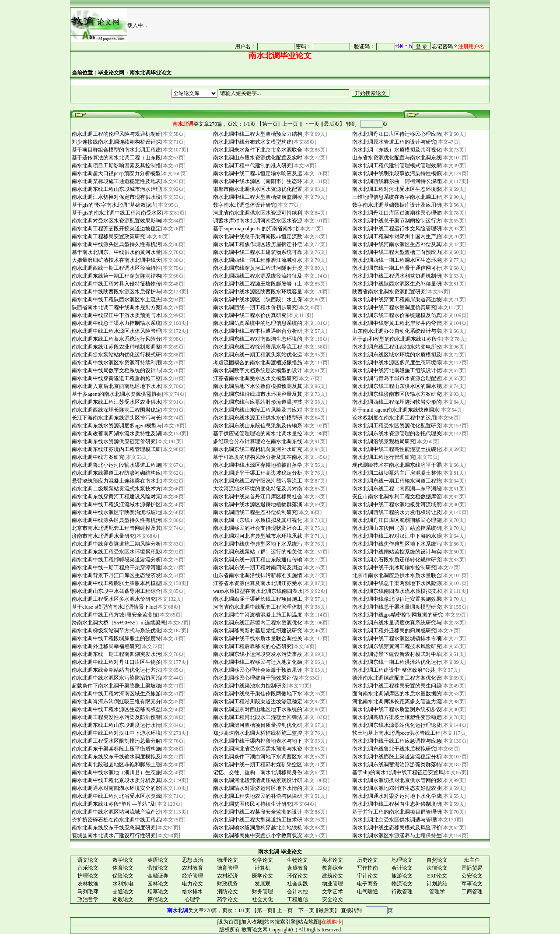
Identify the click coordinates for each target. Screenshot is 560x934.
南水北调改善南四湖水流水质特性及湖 (116, 434)
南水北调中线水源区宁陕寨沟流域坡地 (116, 512)
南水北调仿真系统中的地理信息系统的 (257, 323)
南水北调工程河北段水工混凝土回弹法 (257, 717)
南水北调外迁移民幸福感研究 (105, 646)
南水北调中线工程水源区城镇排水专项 (396, 638)
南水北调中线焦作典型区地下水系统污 (257, 544)
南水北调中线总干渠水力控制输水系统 (116, 323)
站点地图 (308, 922)
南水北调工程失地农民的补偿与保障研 (257, 796)
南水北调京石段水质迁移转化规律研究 (396, 560)
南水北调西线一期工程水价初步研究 (254, 307)
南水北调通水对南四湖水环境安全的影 (116, 788)
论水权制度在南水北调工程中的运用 (394, 418)
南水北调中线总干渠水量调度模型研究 (396, 607)
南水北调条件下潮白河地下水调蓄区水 (257, 757)
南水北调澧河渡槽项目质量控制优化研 (257, 725)
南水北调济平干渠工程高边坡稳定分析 (257, 473)
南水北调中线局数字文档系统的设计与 (116, 370)
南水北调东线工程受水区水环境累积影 (116, 552)
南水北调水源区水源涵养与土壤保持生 (396, 835)
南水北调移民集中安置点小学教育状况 (257, 835)
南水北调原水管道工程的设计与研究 (394, 142)
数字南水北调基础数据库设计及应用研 (396, 205)
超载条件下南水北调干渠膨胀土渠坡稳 (116, 686)
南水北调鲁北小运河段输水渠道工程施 (116, 465)
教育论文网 (255, 930)
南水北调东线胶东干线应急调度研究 (113, 828)
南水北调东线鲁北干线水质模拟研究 (394, 749)
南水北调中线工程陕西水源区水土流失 (116, 300)
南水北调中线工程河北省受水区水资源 (116, 796)
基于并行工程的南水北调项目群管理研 (396, 812)
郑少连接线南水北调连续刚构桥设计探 (116, 142)
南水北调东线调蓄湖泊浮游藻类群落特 (396, 765)
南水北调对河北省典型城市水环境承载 (257, 536)
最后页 (332, 124)
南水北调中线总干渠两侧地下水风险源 (396, 583)
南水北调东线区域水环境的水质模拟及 (396, 355)
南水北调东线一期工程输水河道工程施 (396, 481)
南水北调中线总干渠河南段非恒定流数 (257, 236)
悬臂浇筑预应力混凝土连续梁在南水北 (116, 481)
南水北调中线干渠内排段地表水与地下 (257, 741)
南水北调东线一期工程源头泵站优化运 (257, 355)
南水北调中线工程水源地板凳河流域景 (396, 504)
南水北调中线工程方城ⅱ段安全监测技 (114, 615)
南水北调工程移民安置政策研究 (108, 236)
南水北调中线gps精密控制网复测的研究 (397, 615)
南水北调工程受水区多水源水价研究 (113, 599)
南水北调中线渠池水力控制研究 (249, 686)
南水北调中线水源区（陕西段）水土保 (257, 300)
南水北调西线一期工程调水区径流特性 (116, 268)
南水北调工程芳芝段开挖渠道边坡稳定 (116, 229)
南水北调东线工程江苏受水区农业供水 (116, 402)
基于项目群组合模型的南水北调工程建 (116, 150)
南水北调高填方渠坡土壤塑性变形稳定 (396, 717)
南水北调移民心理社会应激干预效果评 (257, 670)
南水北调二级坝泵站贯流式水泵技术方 (116, 489)
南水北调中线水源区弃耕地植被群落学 (257, 465)
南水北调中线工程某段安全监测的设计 (257, 812)
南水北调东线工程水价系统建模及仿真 (396, 315)
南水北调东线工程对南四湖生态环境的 (257, 339)
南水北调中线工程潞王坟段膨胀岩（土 (257, 284)
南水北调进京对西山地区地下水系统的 (257, 709)
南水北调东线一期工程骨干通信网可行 (396, 268)
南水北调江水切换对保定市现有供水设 (116, 197)
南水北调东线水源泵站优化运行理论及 (396, 725)
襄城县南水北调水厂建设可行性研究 (113, 835)
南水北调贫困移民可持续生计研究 (252, 804)
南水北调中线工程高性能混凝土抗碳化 (396, 449)
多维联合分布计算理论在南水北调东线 (257, 441)
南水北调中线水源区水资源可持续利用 (116, 363)
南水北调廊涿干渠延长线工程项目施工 (257, 599)
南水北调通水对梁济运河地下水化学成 (396, 796)
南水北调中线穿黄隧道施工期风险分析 (116, 544)
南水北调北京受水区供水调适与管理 (394, 820)
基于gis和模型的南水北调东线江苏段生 (397, 339)
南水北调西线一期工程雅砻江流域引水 (257, 260)
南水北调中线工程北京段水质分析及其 (116, 780)
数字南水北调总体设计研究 (244, 205)
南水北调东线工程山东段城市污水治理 (116, 189)
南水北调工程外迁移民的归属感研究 (394, 631)
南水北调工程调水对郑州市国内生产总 (396, 236)
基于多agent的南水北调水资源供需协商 (116, 394)
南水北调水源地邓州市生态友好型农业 (396, 788)
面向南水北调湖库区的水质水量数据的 (396, 694)
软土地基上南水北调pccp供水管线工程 (396, 733)
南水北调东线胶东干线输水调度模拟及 (116, 757)
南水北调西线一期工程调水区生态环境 (396, 260)
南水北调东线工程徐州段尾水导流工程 (257, 347)
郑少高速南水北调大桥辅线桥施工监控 (257, 733)
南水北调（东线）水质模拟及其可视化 (396, 150)
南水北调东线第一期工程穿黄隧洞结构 (116, 276)
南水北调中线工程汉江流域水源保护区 (116, 504)
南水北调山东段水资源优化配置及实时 (257, 158)
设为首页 (228, 922)
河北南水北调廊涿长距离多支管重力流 (396, 701)
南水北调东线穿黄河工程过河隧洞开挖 (257, 268)
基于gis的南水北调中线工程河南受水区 (116, 213)
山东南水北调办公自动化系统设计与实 (396, 331)
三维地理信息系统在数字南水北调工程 (396, 197)
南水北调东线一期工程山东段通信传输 (257, 560)
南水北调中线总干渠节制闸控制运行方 (396, 221)
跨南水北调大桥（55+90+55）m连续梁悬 (118, 623)
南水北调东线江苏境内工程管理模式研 (116, 449)
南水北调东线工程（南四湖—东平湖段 (396, 489)
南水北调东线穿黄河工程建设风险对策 (116, 497)
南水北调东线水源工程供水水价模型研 (257, 418)
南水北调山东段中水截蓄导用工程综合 (116, 591)
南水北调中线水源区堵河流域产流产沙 (116, 812)
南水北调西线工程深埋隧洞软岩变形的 (396, 402)
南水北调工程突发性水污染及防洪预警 (116, 717)
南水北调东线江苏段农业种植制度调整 (116, 347)
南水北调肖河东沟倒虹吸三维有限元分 (116, 701)
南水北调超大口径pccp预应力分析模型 (115, 173)
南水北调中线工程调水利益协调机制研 (396, 276)
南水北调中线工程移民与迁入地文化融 (257, 662)
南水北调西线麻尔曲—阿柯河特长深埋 (396, 181)
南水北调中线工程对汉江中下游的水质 (396, 536)
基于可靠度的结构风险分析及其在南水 (257, 457)
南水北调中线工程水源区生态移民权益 (116, 709)
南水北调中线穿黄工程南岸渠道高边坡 (396, 300)
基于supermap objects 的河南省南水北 (255, 229)
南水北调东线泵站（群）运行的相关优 (257, 552)
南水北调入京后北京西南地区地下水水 (116, 386)
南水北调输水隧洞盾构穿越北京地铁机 (257, 828)
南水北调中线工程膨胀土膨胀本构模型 (116, 583)
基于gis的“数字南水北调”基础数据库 (113, 205)
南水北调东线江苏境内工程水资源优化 (257, 623)
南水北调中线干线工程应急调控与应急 (396, 741)
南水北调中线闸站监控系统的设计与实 (396, 552)
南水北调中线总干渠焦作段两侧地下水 (257, 694)
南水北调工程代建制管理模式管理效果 (396, 166)
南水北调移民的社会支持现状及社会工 (257, 528)
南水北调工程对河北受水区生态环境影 (396, 189)
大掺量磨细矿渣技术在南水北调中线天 (116, 260)
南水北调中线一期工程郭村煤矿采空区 (257, 765)
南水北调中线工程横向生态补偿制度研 (396, 804)
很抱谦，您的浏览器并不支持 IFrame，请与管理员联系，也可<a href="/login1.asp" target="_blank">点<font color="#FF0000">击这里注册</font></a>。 (347, 46)
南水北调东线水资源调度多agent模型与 (116, 426)
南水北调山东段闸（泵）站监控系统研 (396, 528)
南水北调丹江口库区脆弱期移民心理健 (396, 520)
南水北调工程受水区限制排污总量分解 (116, 741)
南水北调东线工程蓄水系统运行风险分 (116, 339)
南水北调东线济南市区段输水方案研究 (396, 394)
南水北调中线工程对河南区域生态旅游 (116, 694)
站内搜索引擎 (280, 922)
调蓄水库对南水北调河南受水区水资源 (257, 221)
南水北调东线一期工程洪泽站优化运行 (396, 662)
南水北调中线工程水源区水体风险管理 (116, 331)
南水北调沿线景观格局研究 (383, 441)
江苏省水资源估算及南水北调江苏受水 (257, 583)
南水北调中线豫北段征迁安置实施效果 (396, 599)
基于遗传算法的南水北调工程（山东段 (116, 158)
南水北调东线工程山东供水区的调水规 (396, 386)
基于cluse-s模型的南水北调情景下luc (113, 607)
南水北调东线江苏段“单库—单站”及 (113, 804)
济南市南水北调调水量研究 (103, 536)
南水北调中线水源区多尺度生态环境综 (396, 363)
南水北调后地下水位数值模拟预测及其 (257, 386)
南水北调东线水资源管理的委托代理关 (396, 434)
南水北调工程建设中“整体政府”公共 (393, 670)
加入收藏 (252, 922)
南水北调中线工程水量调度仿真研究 (394, 307)
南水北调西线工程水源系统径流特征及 (257, 276)
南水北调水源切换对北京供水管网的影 (396, 780)
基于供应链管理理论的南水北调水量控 (257, 434)
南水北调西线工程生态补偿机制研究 (254, 512)
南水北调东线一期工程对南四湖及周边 (257, 567)
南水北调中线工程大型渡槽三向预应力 (396, 252)
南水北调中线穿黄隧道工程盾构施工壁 (116, 378)
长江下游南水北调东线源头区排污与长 (116, 418)
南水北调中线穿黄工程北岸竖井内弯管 (396, 323)
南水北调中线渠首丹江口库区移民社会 (257, 497)
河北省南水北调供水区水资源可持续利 (257, 213)
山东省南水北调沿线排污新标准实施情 (257, 575)
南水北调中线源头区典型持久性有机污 (116, 244)
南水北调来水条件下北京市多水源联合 (257, 150)
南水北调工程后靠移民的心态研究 (252, 646)
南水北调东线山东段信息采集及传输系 (257, 426)
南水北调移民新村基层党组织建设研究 (257, 631)
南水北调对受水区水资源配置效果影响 (116, 221)
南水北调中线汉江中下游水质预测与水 (116, 315)
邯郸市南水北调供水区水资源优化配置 (257, 189)
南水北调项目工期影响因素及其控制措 (116, 166)
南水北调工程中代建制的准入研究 (252, 166)
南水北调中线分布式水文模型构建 (252, 142)
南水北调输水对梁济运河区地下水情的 (257, 788)
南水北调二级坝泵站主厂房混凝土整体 (396, 473)
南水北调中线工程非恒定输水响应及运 (257, 173)
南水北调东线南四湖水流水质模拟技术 (396, 591)
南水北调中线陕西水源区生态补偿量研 (396, 284)
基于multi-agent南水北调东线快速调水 (395, 410)
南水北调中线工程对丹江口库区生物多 (116, 662)
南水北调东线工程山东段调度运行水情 (116, 725)
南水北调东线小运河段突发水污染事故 (257, 654)
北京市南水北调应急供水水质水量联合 (396, 575)
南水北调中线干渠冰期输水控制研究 (394, 567)
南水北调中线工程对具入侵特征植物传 (116, 284)
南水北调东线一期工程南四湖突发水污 (116, 654)
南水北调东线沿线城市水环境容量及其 (257, 394)
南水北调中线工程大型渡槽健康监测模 (257, 197)
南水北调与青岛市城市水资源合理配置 (396, 378)
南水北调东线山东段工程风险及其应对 (257, 410)
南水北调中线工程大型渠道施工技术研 (257, 820)
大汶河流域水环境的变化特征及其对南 (257, 489)
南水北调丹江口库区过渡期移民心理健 (396, 213)
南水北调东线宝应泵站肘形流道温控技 (257, 402)
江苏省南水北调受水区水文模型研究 (254, 378)
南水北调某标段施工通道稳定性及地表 (116, 181)
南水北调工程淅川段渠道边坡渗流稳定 (257, 701)
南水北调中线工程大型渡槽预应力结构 (257, 134)
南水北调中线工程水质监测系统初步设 (396, 709)
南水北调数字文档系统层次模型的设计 (257, 370)
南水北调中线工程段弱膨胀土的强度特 (116, 638)
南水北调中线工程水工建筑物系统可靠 (257, 252)
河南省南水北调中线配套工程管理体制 (257, 607)
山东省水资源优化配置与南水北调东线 (396, 158)
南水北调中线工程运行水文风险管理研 (396, 229)
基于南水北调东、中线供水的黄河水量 (116, 252)
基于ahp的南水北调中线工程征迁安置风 (397, 772)
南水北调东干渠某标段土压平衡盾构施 (116, 749)
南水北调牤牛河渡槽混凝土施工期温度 (257, 615)
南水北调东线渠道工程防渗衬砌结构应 (116, 473)
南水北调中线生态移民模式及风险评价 (396, 828)
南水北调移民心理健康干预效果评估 (254, 678)
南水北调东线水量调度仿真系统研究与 (396, 623)
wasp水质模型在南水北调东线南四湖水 (257, 591)
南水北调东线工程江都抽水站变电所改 (396, 347)
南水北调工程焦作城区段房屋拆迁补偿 (257, 244)
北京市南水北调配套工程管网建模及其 (116, 528)
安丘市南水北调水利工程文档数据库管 (396, 497)
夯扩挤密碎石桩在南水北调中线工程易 (116, 820)
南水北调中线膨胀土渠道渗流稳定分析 (396, 757)
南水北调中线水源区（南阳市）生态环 (257, 181)
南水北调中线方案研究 (97, 457)
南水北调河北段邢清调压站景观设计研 (257, 780)
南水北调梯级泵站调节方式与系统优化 (116, 631)
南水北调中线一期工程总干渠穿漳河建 (116, 567)
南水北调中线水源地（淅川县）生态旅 (116, 772)
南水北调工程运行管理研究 (383, 457)
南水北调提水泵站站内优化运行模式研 (116, 355)
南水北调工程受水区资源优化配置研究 (396, 426)
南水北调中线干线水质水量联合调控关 (257, 638)
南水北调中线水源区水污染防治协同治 (116, 678)
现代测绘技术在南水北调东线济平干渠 (396, 465)
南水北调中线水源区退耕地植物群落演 (257, 504)
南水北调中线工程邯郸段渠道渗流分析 (116, 560)
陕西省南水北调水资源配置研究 (388, 292)
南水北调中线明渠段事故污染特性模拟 (396, 173)
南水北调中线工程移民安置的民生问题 (396, 686)
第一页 (270, 124)
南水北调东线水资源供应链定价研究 (113, 441)
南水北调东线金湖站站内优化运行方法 (116, 670)
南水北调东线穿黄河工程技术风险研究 (396, 646)
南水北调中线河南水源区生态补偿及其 (396, 244)
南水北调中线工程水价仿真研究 (249, 315)
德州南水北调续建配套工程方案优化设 (396, 678)
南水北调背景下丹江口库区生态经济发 (116, 575)
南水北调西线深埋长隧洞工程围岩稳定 (116, 410)
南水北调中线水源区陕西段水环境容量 (257, 292)
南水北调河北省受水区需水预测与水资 (257, 749)
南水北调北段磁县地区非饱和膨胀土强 (116, 765)
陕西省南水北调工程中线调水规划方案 (116, 307)
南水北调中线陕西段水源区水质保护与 (116, 292)
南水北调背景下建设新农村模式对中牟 (396, 654)
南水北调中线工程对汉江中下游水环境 (116, 733)
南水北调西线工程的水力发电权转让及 (396, 512)
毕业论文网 (111, 73)
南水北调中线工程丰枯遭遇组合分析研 (257, 331)
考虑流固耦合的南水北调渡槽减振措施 (257, 363)
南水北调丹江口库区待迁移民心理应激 (396, 134)
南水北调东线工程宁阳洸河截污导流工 (257, 481)
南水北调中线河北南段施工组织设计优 (396, 370)
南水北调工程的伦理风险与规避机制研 (116, 134)
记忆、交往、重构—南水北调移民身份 (257, 772)
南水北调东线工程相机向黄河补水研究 (257, 449)
